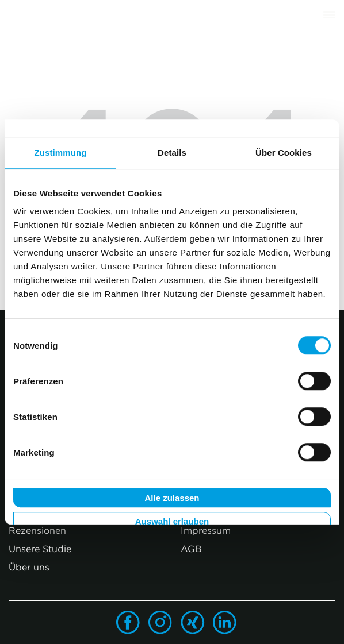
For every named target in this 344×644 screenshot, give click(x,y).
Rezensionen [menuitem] (37, 530)
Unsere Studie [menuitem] (40, 549)
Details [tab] (172, 153)
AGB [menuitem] (191, 549)
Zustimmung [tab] (61, 153)
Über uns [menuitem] (29, 567)
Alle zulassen (172, 498)
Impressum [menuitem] (206, 530)
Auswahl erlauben (172, 522)
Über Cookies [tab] (284, 153)
